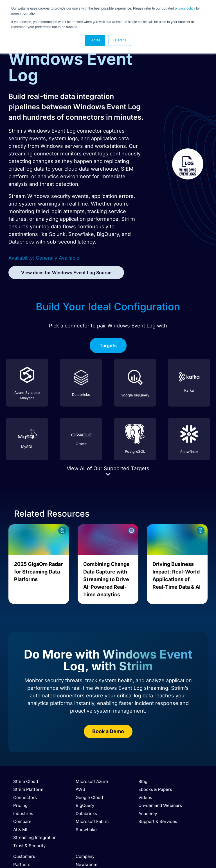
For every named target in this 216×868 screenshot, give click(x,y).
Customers (24, 856)
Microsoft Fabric (92, 821)
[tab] (108, 345)
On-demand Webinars (160, 805)
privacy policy (185, 8)
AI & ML (21, 830)
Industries (23, 814)
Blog (143, 781)
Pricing (20, 805)
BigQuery (85, 805)
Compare (22, 821)
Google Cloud (89, 797)
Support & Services (158, 821)
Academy (148, 814)
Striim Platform (28, 789)
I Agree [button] (95, 40)
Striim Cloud (26, 781)
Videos (145, 797)
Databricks (86, 814)
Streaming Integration (35, 837)
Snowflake (86, 830)
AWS (80, 789)
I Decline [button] (120, 40)
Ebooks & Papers (155, 789)
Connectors (25, 797)
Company (85, 856)
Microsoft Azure (92, 781)
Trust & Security (29, 846)
